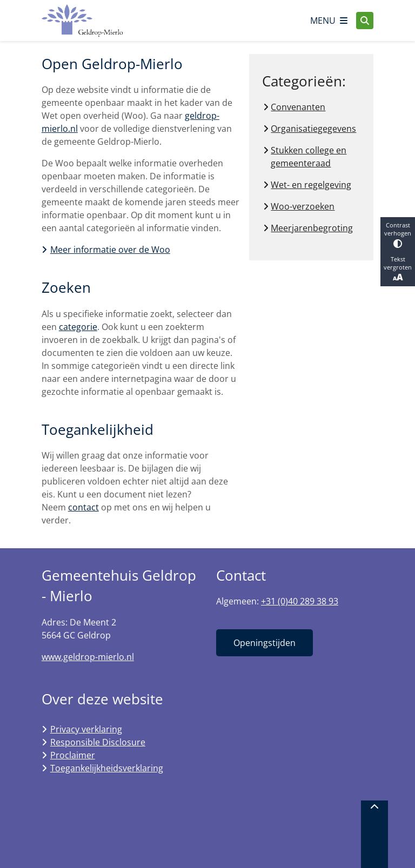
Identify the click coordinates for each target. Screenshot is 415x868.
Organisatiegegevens (313, 129)
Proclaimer (73, 755)
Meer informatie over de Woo (110, 250)
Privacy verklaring (86, 729)
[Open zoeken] (365, 21)
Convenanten (298, 107)
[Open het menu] (329, 21)
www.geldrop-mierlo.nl (88, 657)
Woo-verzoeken (303, 206)
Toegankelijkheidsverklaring (107, 768)
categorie (78, 327)
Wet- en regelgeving (311, 185)
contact (83, 507)
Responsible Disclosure (98, 742)
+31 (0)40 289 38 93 (300, 601)
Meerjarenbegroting (312, 228)
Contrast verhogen (398, 234)
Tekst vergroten (398, 269)
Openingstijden (265, 643)
